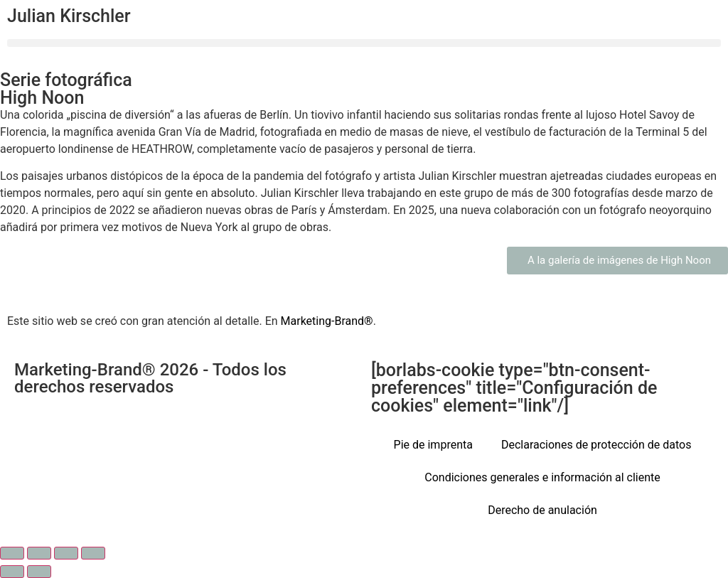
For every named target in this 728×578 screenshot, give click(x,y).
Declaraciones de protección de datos (596, 445)
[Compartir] (66, 553)
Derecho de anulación (542, 510)
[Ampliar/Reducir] (12, 553)
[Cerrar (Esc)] (93, 553)
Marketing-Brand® (327, 321)
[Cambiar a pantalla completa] (39, 553)
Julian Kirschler (69, 16)
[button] (364, 43)
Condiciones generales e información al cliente (542, 477)
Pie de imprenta (433, 445)
